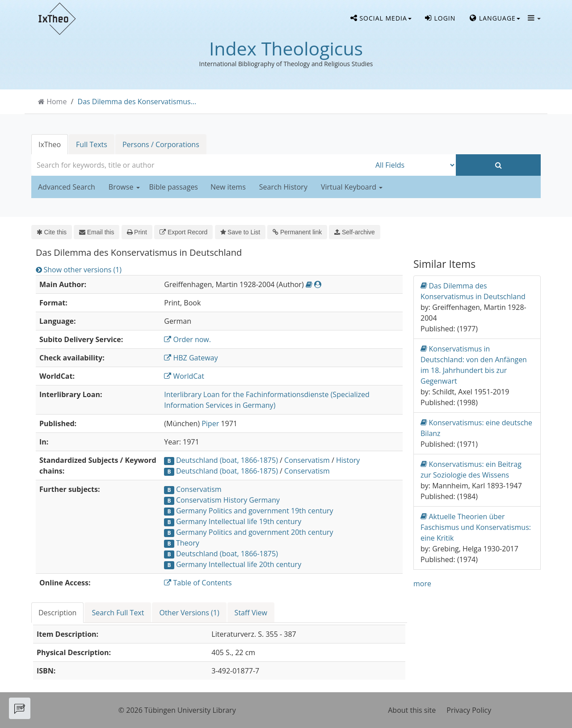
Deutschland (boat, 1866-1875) (227, 460)
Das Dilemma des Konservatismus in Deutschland (473, 291)
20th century (312, 532)
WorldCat (184, 376)
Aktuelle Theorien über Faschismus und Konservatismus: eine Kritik (476, 527)
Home (57, 102)
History (348, 460)
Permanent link (297, 232)
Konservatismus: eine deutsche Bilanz (476, 428)
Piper (210, 423)
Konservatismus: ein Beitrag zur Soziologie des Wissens (471, 469)
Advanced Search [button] (67, 187)
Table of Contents (198, 583)
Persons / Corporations (161, 144)
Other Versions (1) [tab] (189, 613)
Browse (124, 187)
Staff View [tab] (251, 613)
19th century (312, 511)
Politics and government (249, 511)
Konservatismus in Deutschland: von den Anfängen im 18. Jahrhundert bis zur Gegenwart (474, 365)
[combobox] (201, 165)
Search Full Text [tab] (118, 613)
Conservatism (307, 460)
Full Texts (92, 144)
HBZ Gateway (191, 358)
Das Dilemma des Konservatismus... (137, 102)
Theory (188, 543)
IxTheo (50, 144)
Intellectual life (233, 521)
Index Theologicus (286, 48)
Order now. (187, 339)
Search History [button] (283, 187)
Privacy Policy (469, 710)
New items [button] (228, 187)
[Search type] (413, 165)
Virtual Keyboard (352, 187)
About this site (412, 710)
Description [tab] (57, 613)
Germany (264, 500)
